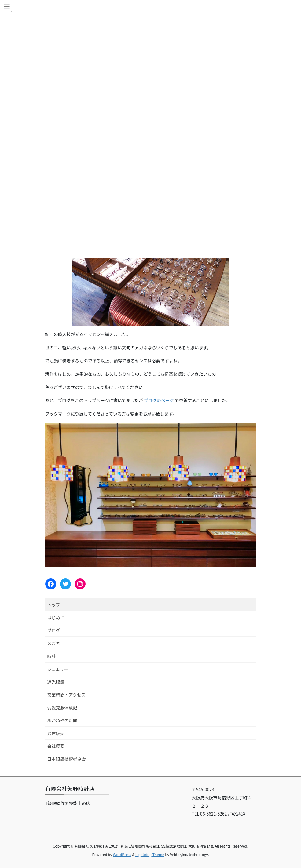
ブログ (54, 630)
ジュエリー (58, 669)
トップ (54, 605)
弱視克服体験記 (62, 708)
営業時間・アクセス (66, 695)
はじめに (56, 618)
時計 (52, 656)
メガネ (54, 643)
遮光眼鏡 (56, 682)
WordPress (122, 854)
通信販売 (56, 733)
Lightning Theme (150, 854)
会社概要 (56, 746)
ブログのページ (159, 400)
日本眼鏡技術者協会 (67, 759)
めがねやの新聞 (62, 720)
